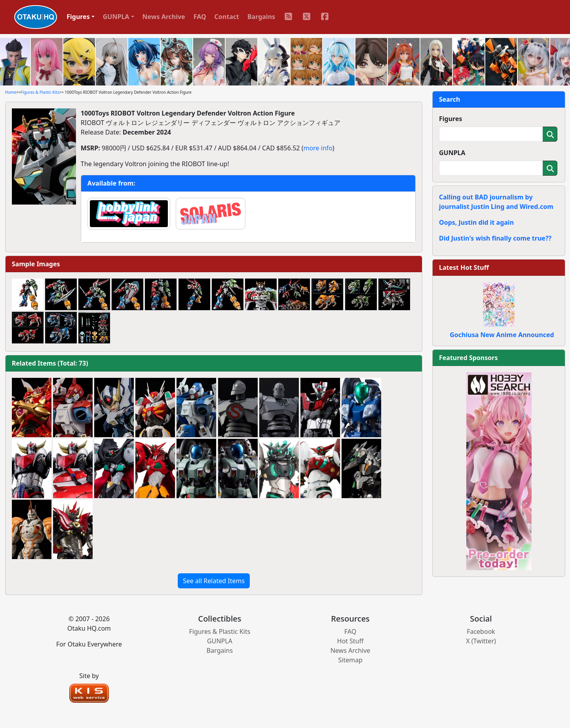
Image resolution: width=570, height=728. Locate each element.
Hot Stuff (351, 641)
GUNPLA (452, 153)
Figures (451, 119)
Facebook (481, 631)
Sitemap (350, 660)
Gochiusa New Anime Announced (502, 335)
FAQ (200, 17)
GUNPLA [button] (116, 17)
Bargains (261, 17)
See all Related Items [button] (214, 581)
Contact (227, 17)
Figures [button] (78, 17)
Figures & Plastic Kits (40, 92)
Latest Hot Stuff (464, 267)
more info (318, 148)
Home (11, 92)
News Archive (164, 17)
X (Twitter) (481, 641)
